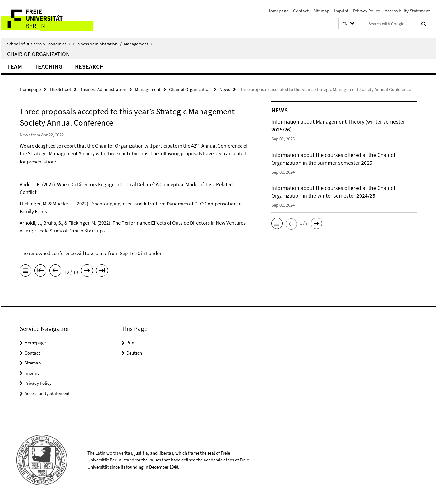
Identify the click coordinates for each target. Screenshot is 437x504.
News (225, 89)
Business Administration (97, 44)
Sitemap (321, 11)
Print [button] (131, 343)
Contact (301, 11)
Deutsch (134, 353)
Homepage (278, 11)
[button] (348, 24)
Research (89, 66)
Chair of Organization (38, 54)
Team (15, 66)
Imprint (341, 11)
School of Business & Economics (39, 44)
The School (60, 89)
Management (138, 44)
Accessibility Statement (407, 11)
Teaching (48, 66)
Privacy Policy (367, 11)
